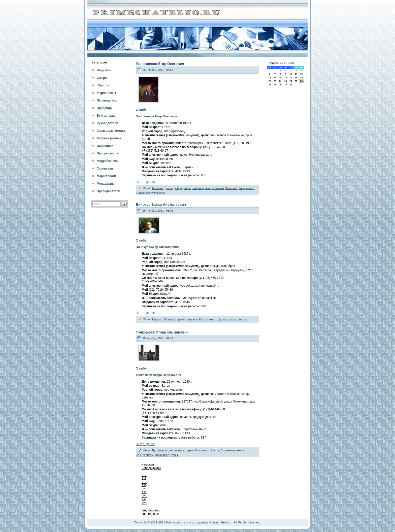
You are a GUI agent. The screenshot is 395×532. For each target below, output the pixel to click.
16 (286, 78)
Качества (231, 188)
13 (270, 78)
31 (291, 85)
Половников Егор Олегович (160, 64)
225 (144, 503)
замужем (198, 188)
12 (302, 74)
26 (302, 81)
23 (286, 81)
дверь (169, 188)
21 (275, 81)
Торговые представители (232, 319)
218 (144, 479)
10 (291, 74)
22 (280, 81)
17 (291, 78)
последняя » (150, 514)
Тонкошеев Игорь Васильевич (162, 332)
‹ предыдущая (152, 468)
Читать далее (145, 182)
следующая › (151, 510)
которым (188, 450)
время (181, 319)
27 (270, 85)
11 (296, 74)
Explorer (157, 319)
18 (296, 78)
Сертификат (207, 319)
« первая (148, 464)
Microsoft (158, 188)
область (214, 450)
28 (275, 85)
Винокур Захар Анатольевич (161, 205)
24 (291, 81)
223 (144, 496)
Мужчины (201, 450)
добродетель (182, 188)
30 (286, 85)
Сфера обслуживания (151, 193)
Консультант (246, 188)
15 (280, 78)
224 (144, 500)
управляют (162, 455)
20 (270, 81)
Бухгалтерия (160, 450)
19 (302, 78)
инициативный (215, 188)
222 (144, 493)
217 (144, 475)
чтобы (174, 455)
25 (296, 81)
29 (280, 85)
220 (144, 486)
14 (275, 78)
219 (144, 482)
